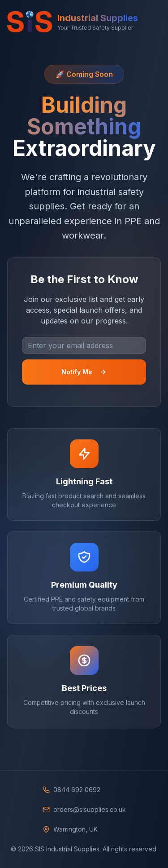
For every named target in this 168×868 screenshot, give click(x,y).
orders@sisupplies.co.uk (90, 809)
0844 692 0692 (77, 790)
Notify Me (84, 372)
